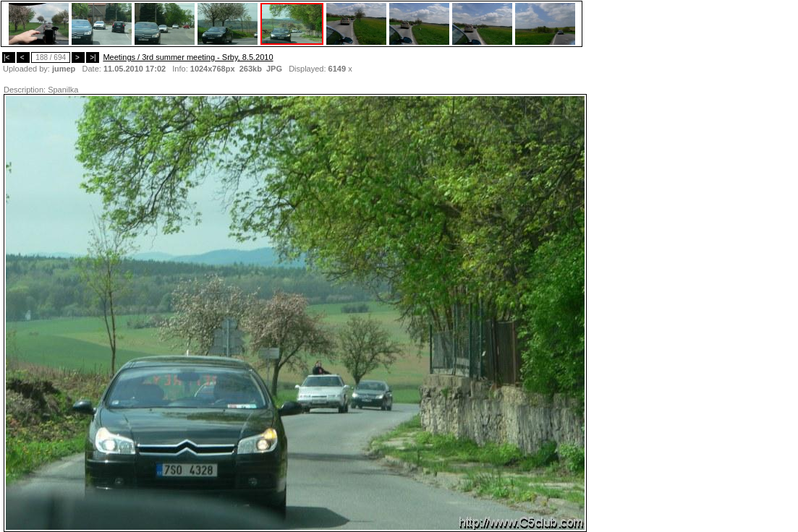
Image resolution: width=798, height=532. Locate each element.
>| (93, 57)
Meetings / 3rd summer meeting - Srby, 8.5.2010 (188, 57)
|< (9, 57)
